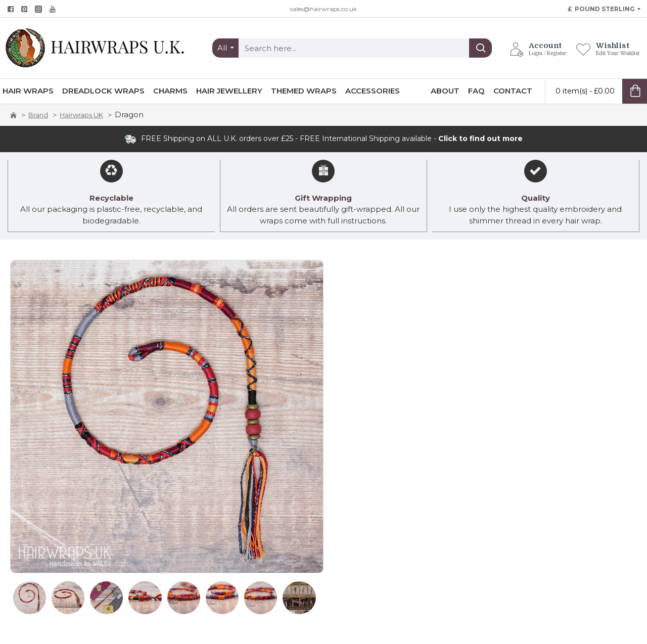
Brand (38, 115)
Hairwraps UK (81, 115)
